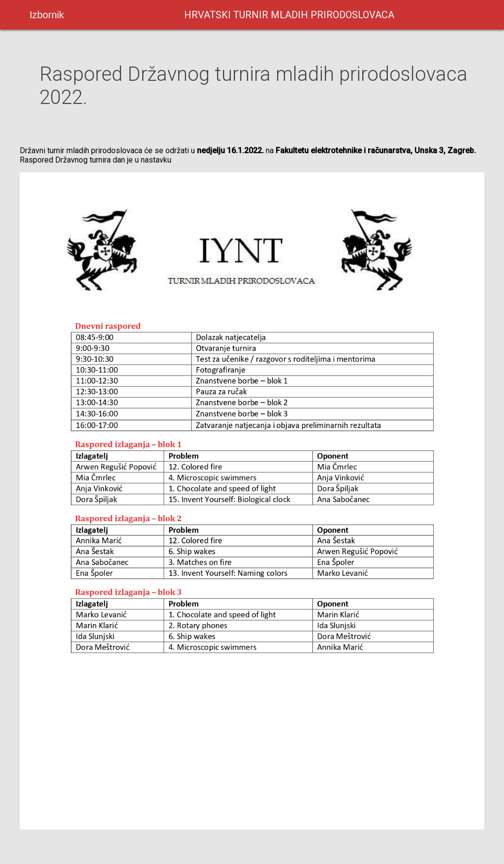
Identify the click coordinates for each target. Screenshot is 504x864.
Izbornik (47, 15)
